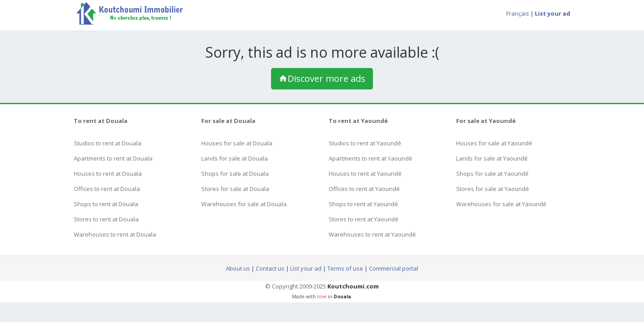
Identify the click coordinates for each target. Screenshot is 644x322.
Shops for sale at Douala (235, 174)
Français (518, 13)
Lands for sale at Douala (235, 158)
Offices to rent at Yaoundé (364, 189)
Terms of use (345, 268)
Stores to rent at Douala (106, 219)
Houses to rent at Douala (108, 174)
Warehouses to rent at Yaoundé (372, 234)
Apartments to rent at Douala (113, 158)
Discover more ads (322, 78)
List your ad (306, 268)
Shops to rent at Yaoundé (363, 204)
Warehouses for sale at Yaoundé (501, 204)
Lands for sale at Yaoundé (492, 158)
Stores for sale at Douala (235, 189)
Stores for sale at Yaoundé (493, 189)
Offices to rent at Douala (107, 189)
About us (238, 268)
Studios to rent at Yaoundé (365, 143)
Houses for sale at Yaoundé (494, 143)
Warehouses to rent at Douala (115, 234)
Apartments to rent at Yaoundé (371, 158)
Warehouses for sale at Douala (244, 204)
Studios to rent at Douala (108, 143)
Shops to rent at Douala (106, 204)
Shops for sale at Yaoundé (492, 174)
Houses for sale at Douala (237, 143)
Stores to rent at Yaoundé (364, 219)
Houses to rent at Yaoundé (365, 174)
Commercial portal (394, 268)
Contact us (270, 268)
